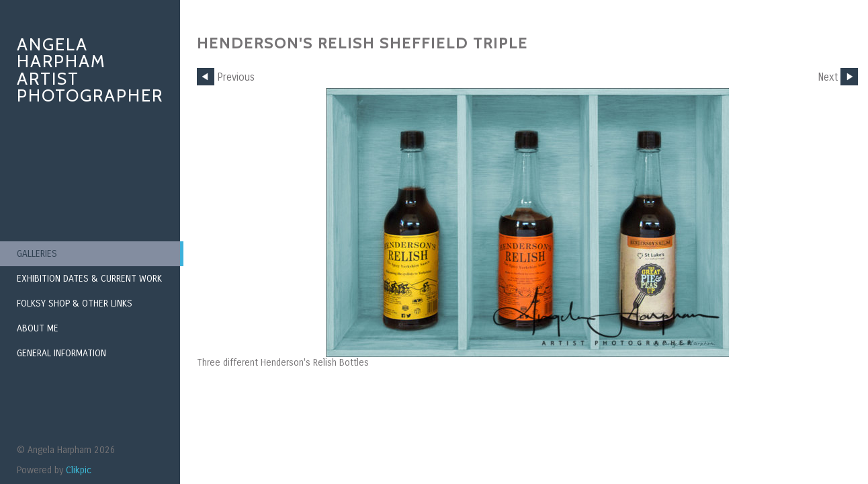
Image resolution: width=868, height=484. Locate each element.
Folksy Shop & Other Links (75, 304)
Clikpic (79, 470)
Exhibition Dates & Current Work (89, 279)
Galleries (37, 254)
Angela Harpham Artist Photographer (90, 70)
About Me (38, 328)
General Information (61, 353)
